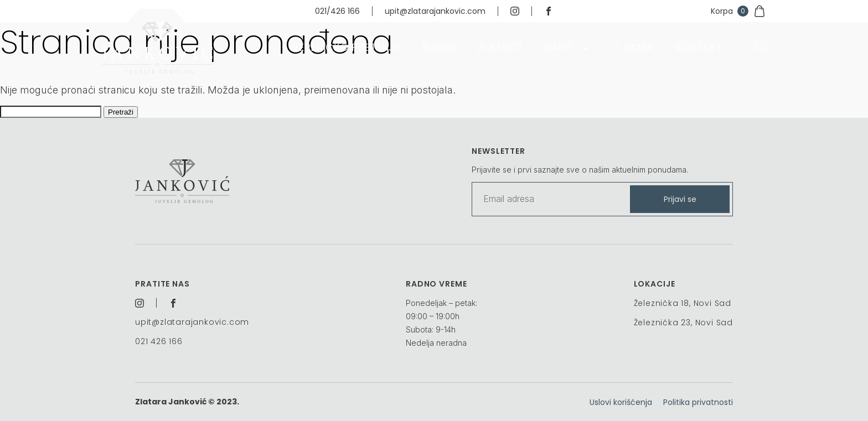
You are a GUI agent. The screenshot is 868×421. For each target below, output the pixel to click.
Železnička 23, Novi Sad (683, 323)
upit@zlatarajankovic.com (435, 11)
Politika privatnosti (698, 402)
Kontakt (699, 47)
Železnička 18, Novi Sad (683, 303)
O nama (632, 47)
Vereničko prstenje (346, 47)
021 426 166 (159, 341)
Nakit (559, 47)
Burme (439, 47)
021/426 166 (337, 11)
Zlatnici (500, 47)
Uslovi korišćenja (621, 402)
